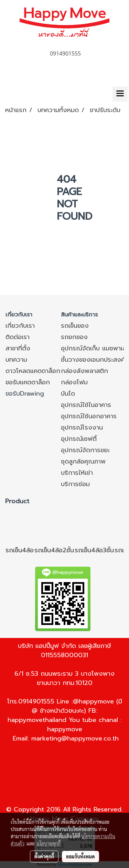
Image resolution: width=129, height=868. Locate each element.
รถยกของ (74, 337)
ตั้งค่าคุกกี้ (44, 856)
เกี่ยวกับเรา (20, 326)
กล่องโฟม (74, 382)
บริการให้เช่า (77, 473)
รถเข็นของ (75, 326)
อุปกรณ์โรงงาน (82, 427)
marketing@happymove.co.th (75, 738)
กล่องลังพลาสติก (84, 371)
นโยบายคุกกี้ (49, 843)
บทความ (16, 360)
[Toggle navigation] (120, 94)
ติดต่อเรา (18, 337)
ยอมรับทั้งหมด (80, 856)
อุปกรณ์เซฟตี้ (79, 439)
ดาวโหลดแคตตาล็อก (33, 371)
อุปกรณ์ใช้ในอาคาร (86, 405)
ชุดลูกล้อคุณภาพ (83, 461)
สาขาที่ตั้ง (18, 348)
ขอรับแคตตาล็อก (28, 382)
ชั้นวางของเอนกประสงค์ (93, 360)
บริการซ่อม (75, 484)
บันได (68, 394)
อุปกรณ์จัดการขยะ (85, 450)
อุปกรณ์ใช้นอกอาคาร (89, 416)
